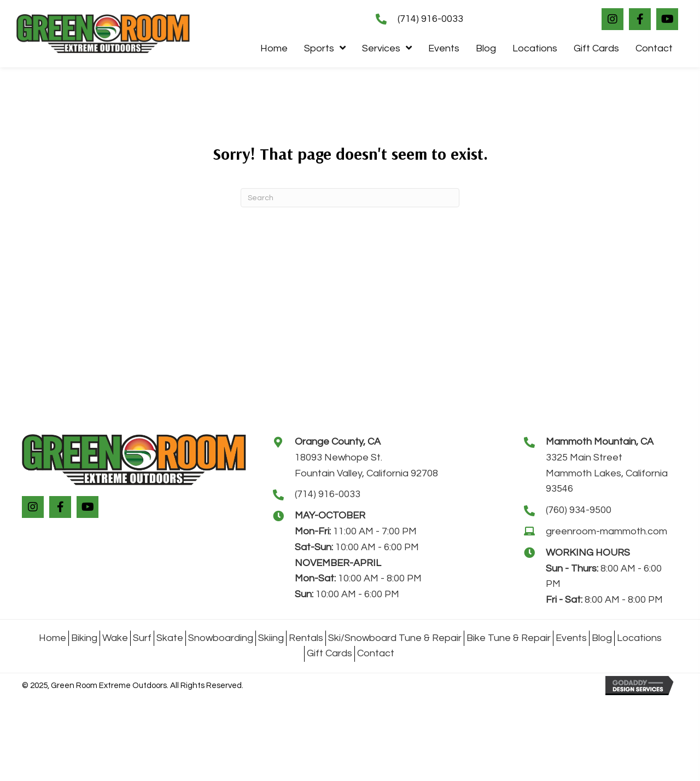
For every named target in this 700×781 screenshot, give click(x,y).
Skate (170, 638)
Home (52, 638)
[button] (612, 19)
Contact (376, 653)
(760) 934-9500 (579, 510)
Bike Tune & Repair (509, 638)
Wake (115, 638)
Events (571, 638)
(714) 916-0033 (430, 19)
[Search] (350, 198)
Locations (639, 638)
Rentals (306, 638)
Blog (602, 638)
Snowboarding (221, 638)
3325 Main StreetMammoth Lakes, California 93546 (607, 473)
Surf (142, 638)
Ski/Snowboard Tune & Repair (395, 638)
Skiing (271, 638)
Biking (84, 638)
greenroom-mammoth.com (606, 531)
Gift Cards (329, 653)
